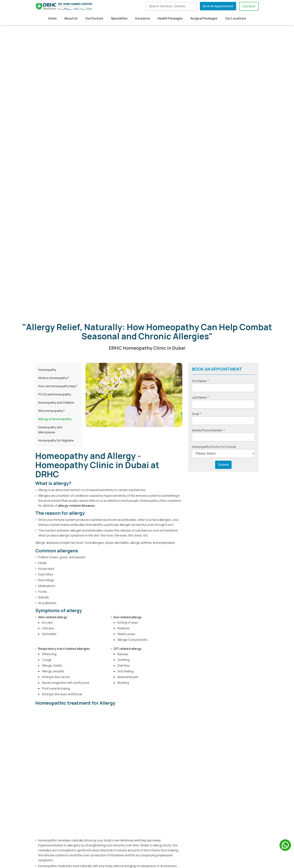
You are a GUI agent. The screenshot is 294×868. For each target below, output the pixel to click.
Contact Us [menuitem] (168, 818)
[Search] (171, 6)
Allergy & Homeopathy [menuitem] (55, 177)
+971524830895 (85, 844)
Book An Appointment (218, 6)
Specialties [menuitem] (119, 18)
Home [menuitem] (52, 18)
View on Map (49, 810)
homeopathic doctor (81, 681)
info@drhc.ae (58, 849)
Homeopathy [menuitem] (47, 127)
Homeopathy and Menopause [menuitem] (50, 187)
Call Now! (249, 6)
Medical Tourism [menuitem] (120, 806)
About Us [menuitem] (71, 18)
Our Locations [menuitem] (236, 18)
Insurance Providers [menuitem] (122, 812)
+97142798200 (61, 844)
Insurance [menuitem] (143, 18)
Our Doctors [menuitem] (94, 18)
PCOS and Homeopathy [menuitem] (55, 152)
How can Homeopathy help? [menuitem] (58, 144)
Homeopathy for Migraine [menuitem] (56, 198)
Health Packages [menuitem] (170, 18)
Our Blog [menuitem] (166, 806)
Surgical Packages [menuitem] (204, 18)
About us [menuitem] (166, 799)
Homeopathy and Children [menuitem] (56, 160)
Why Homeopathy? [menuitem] (51, 169)
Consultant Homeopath (140, 703)
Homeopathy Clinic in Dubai (56, 703)
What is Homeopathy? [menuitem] (54, 136)
